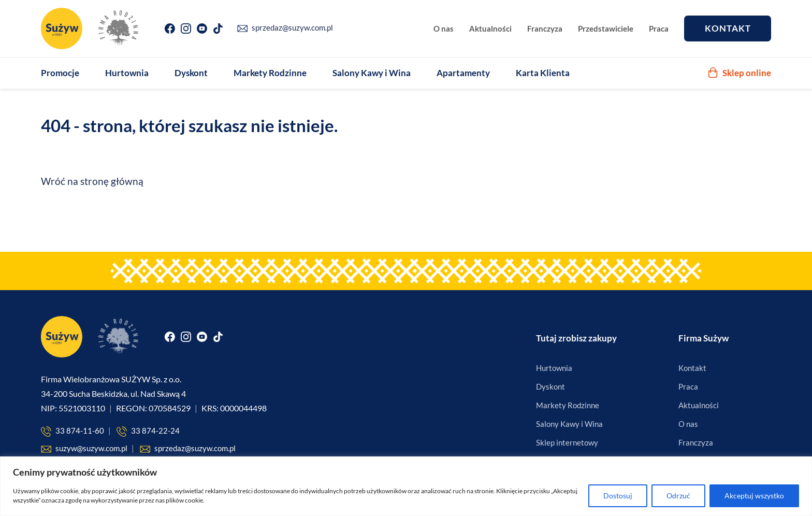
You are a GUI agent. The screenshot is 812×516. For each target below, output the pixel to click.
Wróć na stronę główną (92, 181)
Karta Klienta (543, 73)
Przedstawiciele (606, 28)
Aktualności (490, 28)
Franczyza (545, 28)
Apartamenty (463, 73)
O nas (444, 28)
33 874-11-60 (72, 431)
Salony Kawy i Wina (372, 73)
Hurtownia (127, 73)
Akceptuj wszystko (754, 496)
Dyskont (191, 73)
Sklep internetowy (567, 442)
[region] (406, 486)
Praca (659, 28)
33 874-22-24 (148, 431)
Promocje (60, 73)
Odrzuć (678, 496)
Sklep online (740, 73)
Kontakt (728, 28)
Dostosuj (618, 496)
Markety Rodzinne (270, 73)
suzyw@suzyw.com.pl (84, 449)
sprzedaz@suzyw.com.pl (285, 27)
